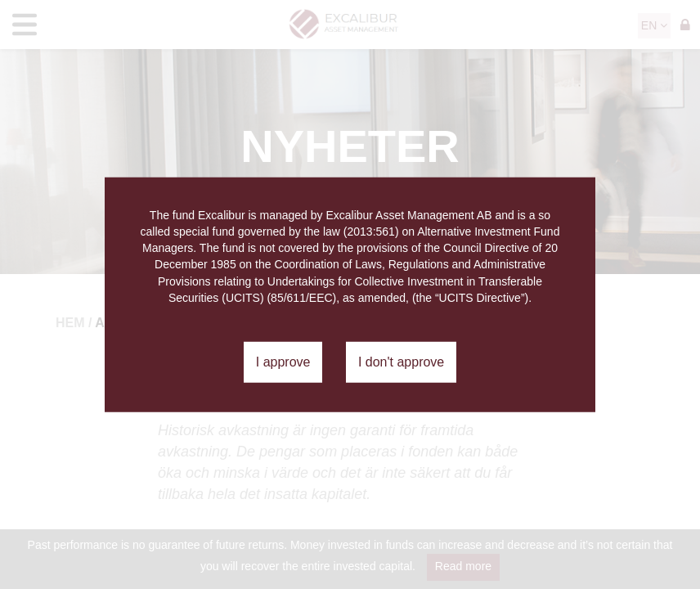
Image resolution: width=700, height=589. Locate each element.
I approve (283, 362)
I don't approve (401, 362)
